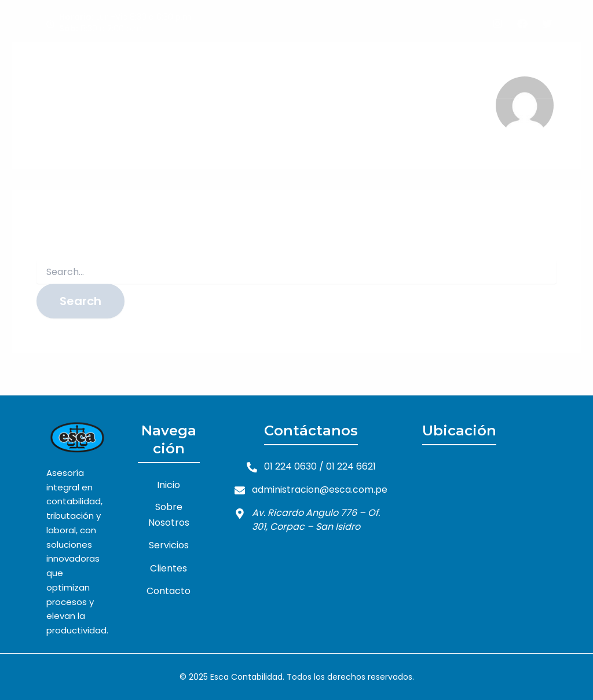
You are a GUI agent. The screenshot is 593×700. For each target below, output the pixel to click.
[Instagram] (497, 24)
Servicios (369, 69)
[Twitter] (547, 24)
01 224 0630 (290, 466)
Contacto (484, 69)
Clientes (426, 69)
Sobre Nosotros (295, 69)
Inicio (229, 69)
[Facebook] (522, 24)
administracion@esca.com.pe (320, 490)
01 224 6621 (351, 466)
